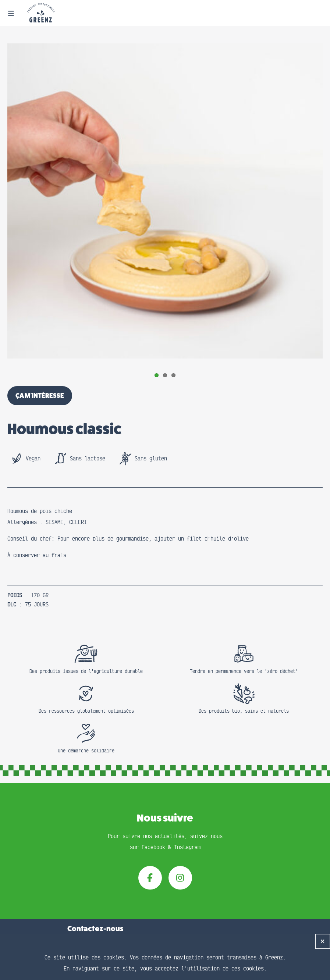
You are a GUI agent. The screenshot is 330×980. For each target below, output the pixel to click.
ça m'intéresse (40, 396)
